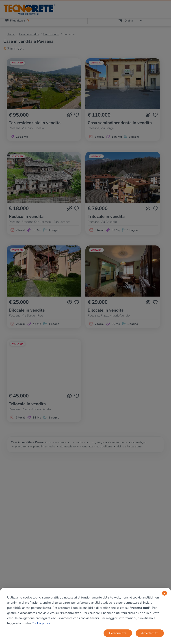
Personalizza (118, 633)
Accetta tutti (150, 633)
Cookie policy (41, 623)
